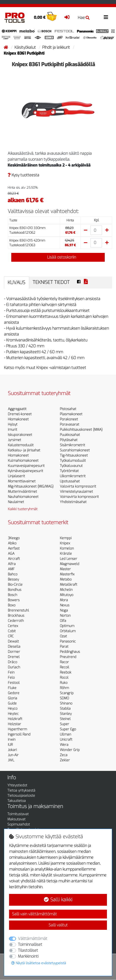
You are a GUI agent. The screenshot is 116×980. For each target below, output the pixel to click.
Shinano (66, 703)
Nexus (65, 605)
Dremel (14, 657)
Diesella (14, 647)
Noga (64, 610)
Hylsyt (13, 424)
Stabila (65, 709)
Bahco (13, 574)
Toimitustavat (18, 814)
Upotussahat (70, 481)
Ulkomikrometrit (73, 476)
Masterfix (67, 574)
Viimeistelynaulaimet (76, 492)
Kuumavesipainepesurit (26, 466)
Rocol (64, 678)
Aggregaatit (17, 409)
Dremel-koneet (20, 414)
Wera (64, 745)
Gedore (14, 693)
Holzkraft (15, 719)
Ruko (64, 683)
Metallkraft (69, 585)
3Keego (14, 538)
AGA (11, 554)
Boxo (12, 605)
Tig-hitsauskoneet (74, 455)
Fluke (12, 688)
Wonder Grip (70, 750)
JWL (11, 760)
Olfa (63, 621)
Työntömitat (69, 471)
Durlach (14, 667)
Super (64, 724)
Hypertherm (17, 729)
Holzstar (14, 724)
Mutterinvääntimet (22, 492)
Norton (65, 616)
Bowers (14, 600)
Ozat (63, 636)
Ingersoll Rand (19, 734)
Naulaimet (16, 502)
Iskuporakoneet (20, 435)
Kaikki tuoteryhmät (23, 509)
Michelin (66, 590)
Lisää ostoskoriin (58, 257)
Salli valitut (58, 925)
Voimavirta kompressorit (79, 497)
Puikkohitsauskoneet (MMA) (81, 430)
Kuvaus (16, 283)
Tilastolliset (28, 950)
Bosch (13, 595)
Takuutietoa (17, 801)
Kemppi (66, 538)
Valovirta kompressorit (78, 486)
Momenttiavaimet (22, 481)
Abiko (12, 543)
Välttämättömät (33, 939)
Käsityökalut (26, 47)
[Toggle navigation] (106, 17)
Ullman (65, 734)
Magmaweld (70, 564)
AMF (11, 569)
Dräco (13, 662)
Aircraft (14, 559)
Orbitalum (68, 631)
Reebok (66, 672)
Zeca (64, 755)
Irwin (12, 740)
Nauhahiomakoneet (23, 497)
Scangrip (67, 693)
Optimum (67, 626)
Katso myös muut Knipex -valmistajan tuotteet (45, 368)
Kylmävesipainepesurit (26, 471)
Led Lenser (69, 559)
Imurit (13, 430)
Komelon (67, 548)
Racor (64, 662)
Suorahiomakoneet (75, 450)
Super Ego (68, 729)
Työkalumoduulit (73, 461)
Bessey (13, 579)
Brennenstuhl (18, 610)
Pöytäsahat (69, 440)
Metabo (66, 579)
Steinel (65, 719)
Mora (64, 600)
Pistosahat (68, 409)
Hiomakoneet (18, 419)
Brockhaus (16, 616)
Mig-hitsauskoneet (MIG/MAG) (31, 486)
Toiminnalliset (30, 944)
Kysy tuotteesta (23, 175)
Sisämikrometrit (72, 445)
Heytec (13, 714)
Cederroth (16, 621)
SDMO (64, 698)
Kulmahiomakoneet (23, 461)
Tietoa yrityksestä (21, 790)
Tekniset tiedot (51, 282)
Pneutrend (68, 657)
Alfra (12, 564)
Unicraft (66, 740)
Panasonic (68, 641)
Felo (11, 678)
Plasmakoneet (71, 414)
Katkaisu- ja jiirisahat (24, 450)
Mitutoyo (67, 595)
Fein (11, 672)
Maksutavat (16, 819)
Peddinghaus (70, 652)
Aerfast (14, 548)
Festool (14, 683)
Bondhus (15, 590)
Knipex (65, 543)
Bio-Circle (15, 585)
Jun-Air (13, 755)
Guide (12, 703)
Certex (13, 626)
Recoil (64, 667)
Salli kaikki (58, 900)
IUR (10, 745)
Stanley (66, 714)
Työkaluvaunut (71, 466)
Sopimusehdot (19, 824)
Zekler (65, 760)
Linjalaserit (16, 476)
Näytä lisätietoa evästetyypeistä (39, 963)
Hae (84, 18)
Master (65, 569)
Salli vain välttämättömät (34, 914)
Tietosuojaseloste (21, 796)
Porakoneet (69, 419)
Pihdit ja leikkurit (57, 47)
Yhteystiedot (17, 785)
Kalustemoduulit (21, 445)
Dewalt (13, 641)
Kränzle (66, 554)
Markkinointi (28, 956)
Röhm (64, 688)
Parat (64, 647)
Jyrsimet (14, 440)
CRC (11, 636)
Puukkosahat (70, 435)
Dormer (14, 652)
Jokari (12, 750)
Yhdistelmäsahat (73, 502)
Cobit (12, 631)
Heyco (13, 709)
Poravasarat (70, 424)
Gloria (13, 698)
